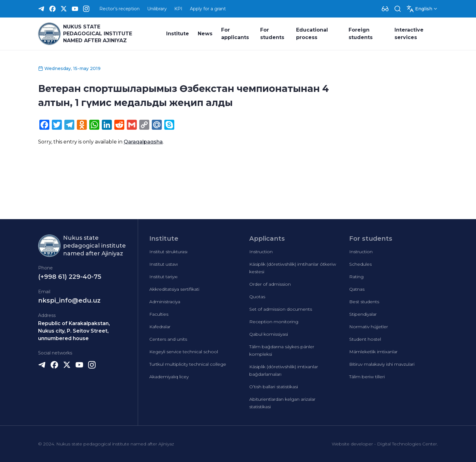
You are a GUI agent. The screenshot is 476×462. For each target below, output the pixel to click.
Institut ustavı (164, 264)
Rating (356, 277)
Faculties (159, 314)
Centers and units (168, 339)
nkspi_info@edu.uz (69, 300)
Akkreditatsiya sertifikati (174, 289)
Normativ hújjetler (369, 327)
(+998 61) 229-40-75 (70, 277)
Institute (178, 34)
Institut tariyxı (163, 277)
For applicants (235, 34)
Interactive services (409, 34)
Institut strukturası (168, 252)
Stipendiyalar (363, 314)
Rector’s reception (119, 9)
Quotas (257, 297)
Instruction (261, 252)
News (205, 34)
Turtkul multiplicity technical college (188, 364)
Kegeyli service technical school (184, 352)
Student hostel (365, 339)
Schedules (360, 264)
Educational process (312, 34)
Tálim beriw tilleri (367, 377)
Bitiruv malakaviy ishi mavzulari (382, 364)
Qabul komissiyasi (269, 334)
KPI (178, 9)
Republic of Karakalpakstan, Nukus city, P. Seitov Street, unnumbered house (74, 331)
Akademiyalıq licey (169, 377)
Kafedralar (160, 327)
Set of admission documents (281, 309)
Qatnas (357, 289)
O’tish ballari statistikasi (274, 387)
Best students (364, 302)
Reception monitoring (274, 322)
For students (272, 34)
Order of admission (270, 284)
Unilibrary (157, 9)
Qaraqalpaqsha (143, 142)
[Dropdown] (385, 9)
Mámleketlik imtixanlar (373, 352)
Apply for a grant (208, 9)
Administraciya (165, 302)
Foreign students (361, 34)
